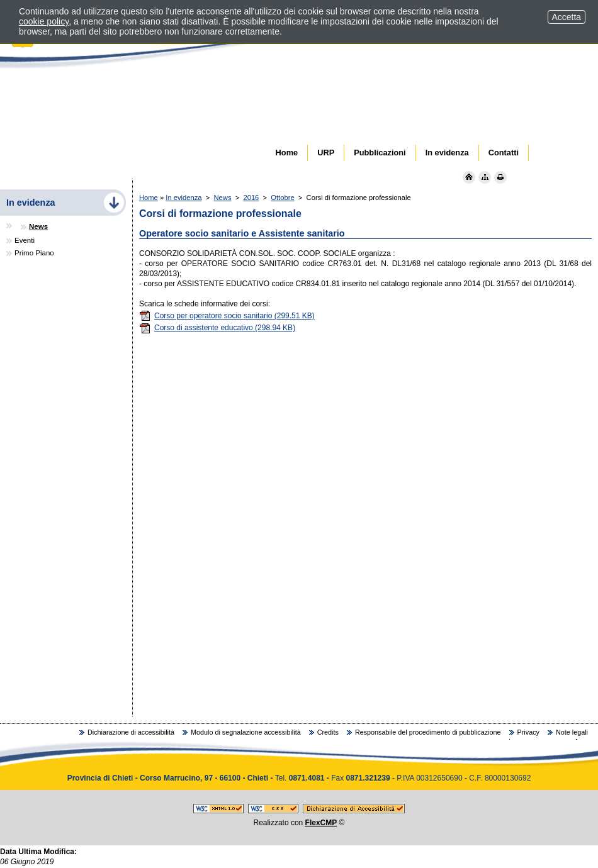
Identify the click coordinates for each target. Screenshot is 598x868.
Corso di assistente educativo (217, 328)
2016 (251, 198)
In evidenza (183, 198)
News (223, 198)
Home (149, 198)
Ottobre (282, 198)
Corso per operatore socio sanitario (227, 316)
